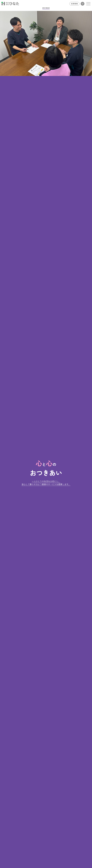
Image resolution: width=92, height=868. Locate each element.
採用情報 (74, 4)
